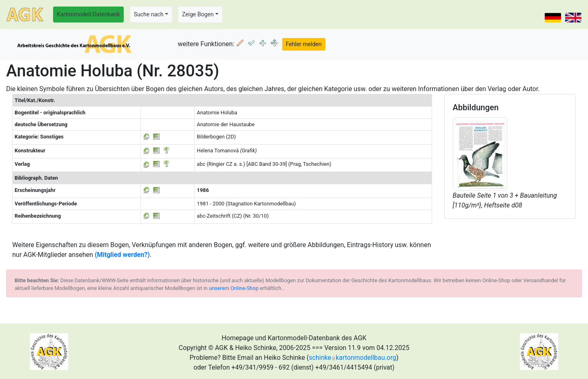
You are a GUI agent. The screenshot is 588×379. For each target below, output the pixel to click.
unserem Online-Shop (234, 288)
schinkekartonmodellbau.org (352, 358)
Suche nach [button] (149, 14)
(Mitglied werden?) (122, 255)
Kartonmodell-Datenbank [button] (88, 14)
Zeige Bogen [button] (198, 14)
